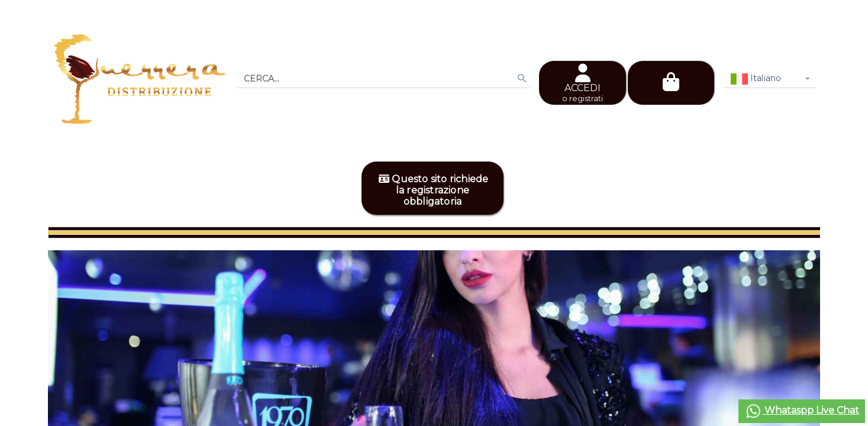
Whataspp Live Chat (802, 411)
